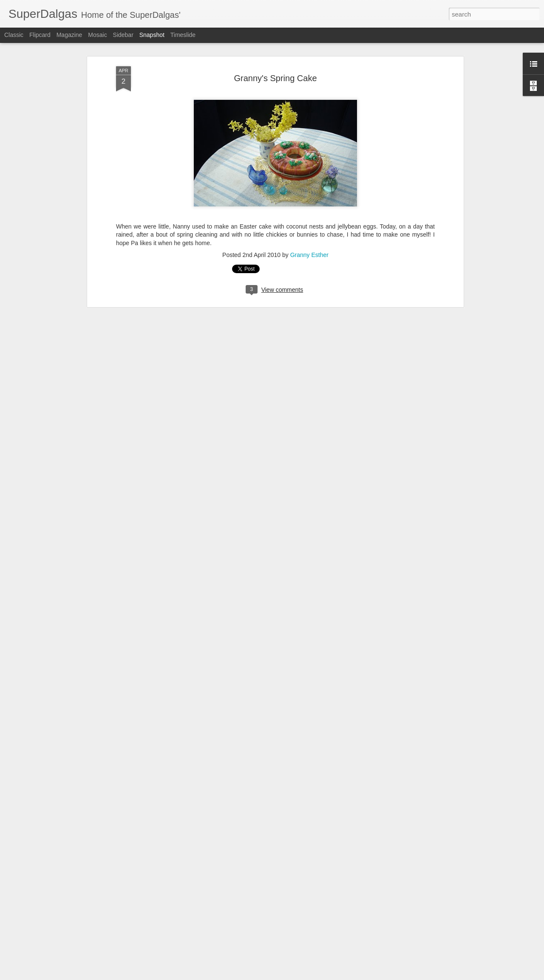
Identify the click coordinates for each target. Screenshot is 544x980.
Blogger (299, 975)
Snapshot (152, 35)
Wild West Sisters (260, 960)
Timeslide (183, 35)
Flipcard (40, 35)
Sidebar (123, 35)
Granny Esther (309, 203)
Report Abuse (324, 975)
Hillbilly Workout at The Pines (170, 959)
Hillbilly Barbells (53, 955)
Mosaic (97, 35)
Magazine (69, 35)
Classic (14, 35)
